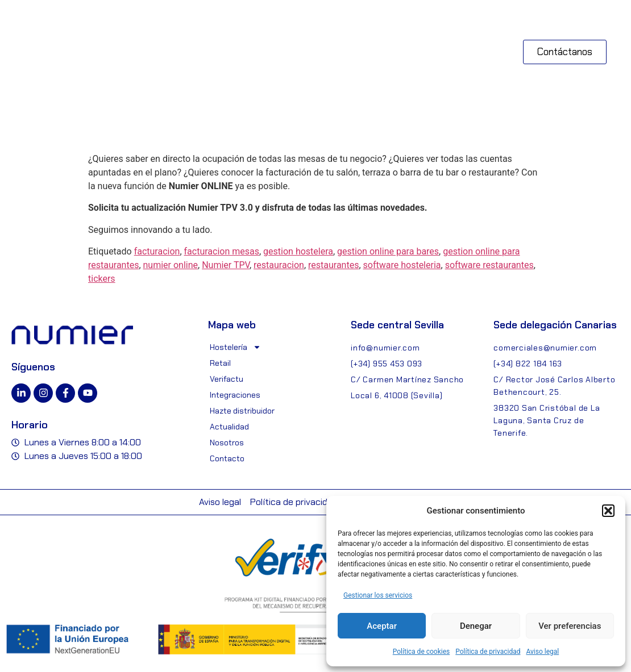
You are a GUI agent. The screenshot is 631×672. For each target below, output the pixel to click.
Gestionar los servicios (378, 595)
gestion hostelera (298, 251)
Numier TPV (226, 265)
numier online (171, 265)
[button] (608, 511)
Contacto (227, 458)
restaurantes (333, 265)
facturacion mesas (222, 251)
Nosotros (227, 443)
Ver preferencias (570, 626)
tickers (102, 279)
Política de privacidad (488, 652)
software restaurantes (489, 265)
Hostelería (235, 347)
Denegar (476, 626)
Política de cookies (422, 652)
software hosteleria (402, 265)
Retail (220, 363)
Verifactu (227, 379)
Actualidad (229, 427)
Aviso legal (542, 652)
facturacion (157, 251)
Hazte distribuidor (242, 411)
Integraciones (235, 395)
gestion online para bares (388, 251)
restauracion (279, 265)
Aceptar (382, 626)
